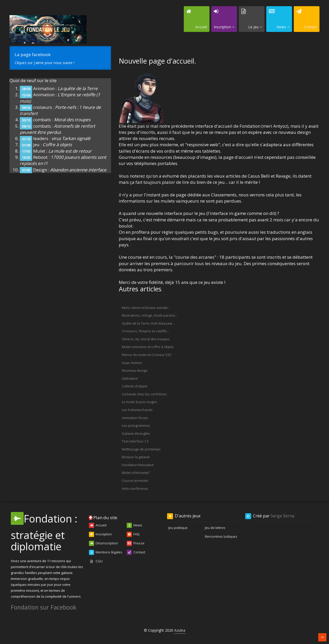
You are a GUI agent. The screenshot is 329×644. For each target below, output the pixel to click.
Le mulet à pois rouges (139, 402)
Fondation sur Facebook (44, 607)
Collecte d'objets (135, 386)
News (134, 525)
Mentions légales (106, 552)
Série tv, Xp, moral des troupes (146, 339)
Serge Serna (282, 516)
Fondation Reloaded (138, 465)
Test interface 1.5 (135, 441)
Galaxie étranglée (136, 433)
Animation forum (135, 418)
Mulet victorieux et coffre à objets (148, 347)
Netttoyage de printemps (141, 449)
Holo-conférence (135, 489)
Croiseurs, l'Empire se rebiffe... (145, 331)
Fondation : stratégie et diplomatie (44, 532)
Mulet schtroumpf (136, 473)
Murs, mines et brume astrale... (146, 308)
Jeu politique (178, 528)
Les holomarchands (137, 410)
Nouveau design (135, 370)
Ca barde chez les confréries (144, 394)
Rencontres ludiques (221, 536)
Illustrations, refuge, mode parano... (150, 315)
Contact (136, 552)
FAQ (133, 534)
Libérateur (130, 378)
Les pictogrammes (136, 425)
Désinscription (103, 543)
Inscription (100, 534)
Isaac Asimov (132, 363)
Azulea (180, 630)
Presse (136, 543)
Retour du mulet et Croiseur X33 (147, 355)
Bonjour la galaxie (136, 457)
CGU (96, 561)
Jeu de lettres (215, 528)
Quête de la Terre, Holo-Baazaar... (148, 323)
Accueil (98, 525)
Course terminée (135, 481)
